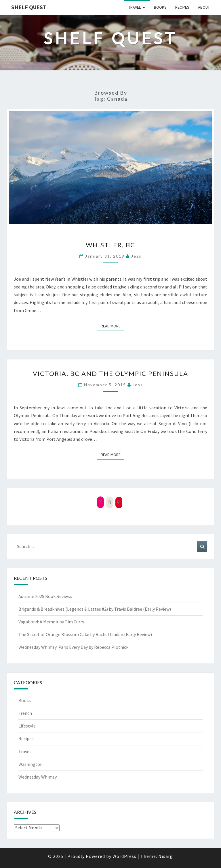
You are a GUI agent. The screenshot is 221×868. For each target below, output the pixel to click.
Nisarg (166, 856)
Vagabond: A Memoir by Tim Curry (51, 622)
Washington (31, 764)
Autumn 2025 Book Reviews (45, 596)
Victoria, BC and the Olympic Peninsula (110, 373)
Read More (112, 326)
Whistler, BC (110, 245)
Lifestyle (27, 726)
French (25, 713)
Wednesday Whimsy (38, 777)
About (204, 7)
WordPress (124, 856)
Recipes (182, 7)
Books (160, 7)
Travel (135, 7)
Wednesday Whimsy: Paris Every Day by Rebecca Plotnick (73, 647)
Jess (136, 256)
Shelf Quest (29, 7)
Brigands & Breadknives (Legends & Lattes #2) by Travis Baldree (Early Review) (95, 609)
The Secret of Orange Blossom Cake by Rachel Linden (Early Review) (85, 634)
